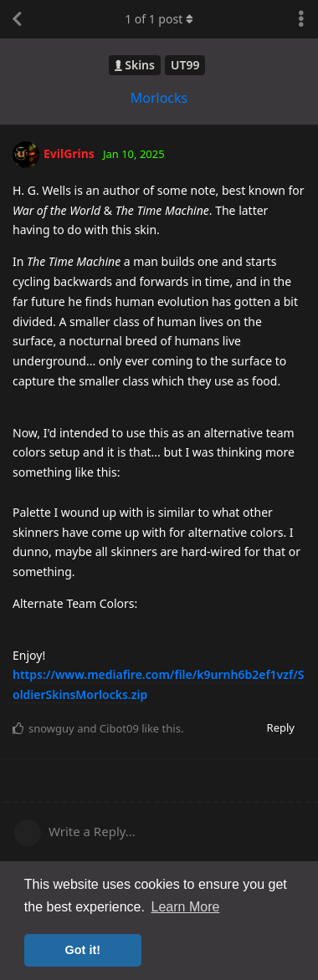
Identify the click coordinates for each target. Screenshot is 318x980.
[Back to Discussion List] (17, 19)
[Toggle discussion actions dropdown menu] (301, 19)
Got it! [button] (83, 950)
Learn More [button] (186, 907)
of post (159, 19)
